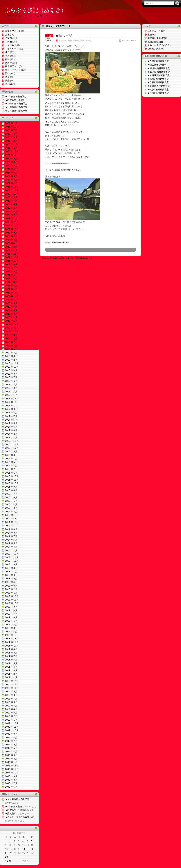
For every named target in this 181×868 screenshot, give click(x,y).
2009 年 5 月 (11, 748)
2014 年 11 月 (12, 522)
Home (49, 26)
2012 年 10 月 (12, 603)
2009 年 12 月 (12, 723)
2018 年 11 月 (12, 363)
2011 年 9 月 (11, 649)
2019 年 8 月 (11, 339)
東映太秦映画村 (155, 42)
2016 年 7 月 (11, 459)
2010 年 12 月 (12, 681)
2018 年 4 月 (11, 385)
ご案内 (8, 38)
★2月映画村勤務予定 (16, 97)
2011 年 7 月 (11, 656)
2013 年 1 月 (11, 593)
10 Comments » (129, 40)
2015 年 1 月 (11, 515)
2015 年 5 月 (11, 501)
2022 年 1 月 (11, 250)
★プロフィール (63, 26)
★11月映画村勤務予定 (16, 107)
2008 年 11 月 (12, 769)
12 (28, 845)
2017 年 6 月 (11, 420)
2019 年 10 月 (12, 332)
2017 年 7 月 (11, 416)
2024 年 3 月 (11, 176)
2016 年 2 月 (11, 469)
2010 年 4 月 (11, 709)
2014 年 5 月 (11, 543)
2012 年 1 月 (11, 635)
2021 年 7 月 (11, 268)
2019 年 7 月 (11, 342)
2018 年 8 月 (11, 374)
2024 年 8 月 (11, 162)
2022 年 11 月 (12, 226)
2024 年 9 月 (11, 159)
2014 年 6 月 (11, 540)
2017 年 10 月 (12, 406)
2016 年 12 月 (12, 441)
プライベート (12, 49)
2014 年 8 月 (11, 533)
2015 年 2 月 (11, 512)
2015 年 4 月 (11, 504)
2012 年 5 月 (11, 621)
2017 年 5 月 (11, 423)
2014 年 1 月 (11, 550)
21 (6, 853)
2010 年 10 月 (12, 688)
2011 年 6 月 (11, 660)
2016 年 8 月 (11, 455)
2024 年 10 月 (12, 155)
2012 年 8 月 (11, 610)
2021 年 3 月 (11, 282)
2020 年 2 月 (11, 317)
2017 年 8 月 (11, 413)
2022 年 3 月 (11, 247)
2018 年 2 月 (11, 392)
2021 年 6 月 (11, 272)
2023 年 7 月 (11, 201)
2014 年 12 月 (12, 519)
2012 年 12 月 (12, 596)
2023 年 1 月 (11, 219)
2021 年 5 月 (11, 275)
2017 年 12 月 (12, 399)
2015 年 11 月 (12, 480)
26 (28, 853)
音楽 (7, 77)
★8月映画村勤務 (14, 807)
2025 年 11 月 (12, 127)
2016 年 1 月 (11, 473)
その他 (8, 42)
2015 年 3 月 (11, 508)
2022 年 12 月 (12, 222)
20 (32, 849)
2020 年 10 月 (12, 300)
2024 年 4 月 (11, 173)
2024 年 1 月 (11, 183)
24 (19, 853)
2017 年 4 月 (11, 427)
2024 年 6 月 (11, 166)
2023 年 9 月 (11, 197)
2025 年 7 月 (11, 130)
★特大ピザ (64, 36)
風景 (7, 81)
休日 (7, 52)
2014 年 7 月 (11, 536)
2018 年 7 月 (11, 377)
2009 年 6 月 (11, 745)
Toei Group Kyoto (66, 258)
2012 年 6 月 (11, 617)
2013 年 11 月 (12, 557)
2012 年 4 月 (11, 625)
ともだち (10, 45)
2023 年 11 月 (12, 190)
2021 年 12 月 (12, 254)
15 (11, 849)
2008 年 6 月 (11, 787)
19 (28, 849)
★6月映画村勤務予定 (158, 82)
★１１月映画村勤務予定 (17, 799)
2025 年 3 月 (11, 141)
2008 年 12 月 (12, 766)
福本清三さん (12, 66)
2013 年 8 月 (11, 568)
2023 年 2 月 (11, 215)
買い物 (8, 73)
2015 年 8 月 (11, 490)
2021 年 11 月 (12, 257)
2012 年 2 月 (11, 632)
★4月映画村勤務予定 (158, 90)
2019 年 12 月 (12, 325)
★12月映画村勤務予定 (16, 104)
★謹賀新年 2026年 (15, 100)
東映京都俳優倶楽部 (157, 38)
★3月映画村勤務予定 (158, 93)
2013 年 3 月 (11, 586)
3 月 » (25, 861)
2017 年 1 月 (11, 437)
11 (24, 845)
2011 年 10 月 (12, 646)
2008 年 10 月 (12, 773)
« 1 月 (8, 861)
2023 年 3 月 (11, 212)
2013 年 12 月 (12, 554)
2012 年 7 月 (11, 614)
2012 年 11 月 (12, 600)
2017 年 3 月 (11, 430)
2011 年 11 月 (12, 642)
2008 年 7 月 (11, 783)
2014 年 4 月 (11, 547)
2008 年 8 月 (11, 780)
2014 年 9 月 (11, 529)
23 (15, 853)
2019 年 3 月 (11, 356)
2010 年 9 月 (11, 692)
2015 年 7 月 (11, 494)
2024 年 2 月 (11, 180)
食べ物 (8, 84)
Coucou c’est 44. (156, 49)
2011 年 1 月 (11, 677)
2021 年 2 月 (11, 286)
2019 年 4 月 (11, 353)
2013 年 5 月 (11, 579)
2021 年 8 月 (11, 264)
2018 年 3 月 (11, 388)
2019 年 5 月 (11, 349)
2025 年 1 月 (11, 148)
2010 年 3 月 (11, 713)
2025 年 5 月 (11, 137)
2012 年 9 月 (11, 607)
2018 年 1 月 (11, 395)
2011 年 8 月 (11, 653)
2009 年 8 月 (11, 738)
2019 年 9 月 (11, 335)
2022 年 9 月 (11, 233)
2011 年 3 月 (11, 670)
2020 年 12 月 (12, 293)
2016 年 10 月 (12, 448)
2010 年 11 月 (12, 685)
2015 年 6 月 (11, 497)
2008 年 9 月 (11, 776)
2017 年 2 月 (11, 434)
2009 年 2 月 (11, 759)
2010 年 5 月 (11, 706)
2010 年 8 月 (11, 695)
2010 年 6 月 (11, 702)
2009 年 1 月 (11, 762)
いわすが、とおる (156, 31)
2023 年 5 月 (11, 204)
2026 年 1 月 (11, 123)
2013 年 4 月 (11, 582)
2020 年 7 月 (11, 307)
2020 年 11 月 (12, 296)
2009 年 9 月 (11, 734)
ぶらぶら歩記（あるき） (36, 10)
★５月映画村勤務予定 (159, 86)
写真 (7, 56)
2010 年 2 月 (11, 716)
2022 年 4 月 (11, 243)
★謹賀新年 (11, 810)
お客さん (10, 35)
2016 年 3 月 (11, 466)
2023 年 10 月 (12, 194)
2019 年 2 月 (11, 360)
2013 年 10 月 (12, 561)
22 (11, 853)
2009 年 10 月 (12, 730)
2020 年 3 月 (11, 314)
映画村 (8, 63)
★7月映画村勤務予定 (158, 79)
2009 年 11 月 (12, 727)
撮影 (7, 59)
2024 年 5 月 (11, 169)
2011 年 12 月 (12, 639)
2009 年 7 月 (11, 741)
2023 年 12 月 (12, 187)
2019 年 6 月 (11, 346)
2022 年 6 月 (11, 240)
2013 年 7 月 (11, 572)
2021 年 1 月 (11, 289)
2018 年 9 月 (11, 370)
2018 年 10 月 (12, 367)
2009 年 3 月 (11, 755)
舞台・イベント (13, 70)
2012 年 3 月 (11, 628)
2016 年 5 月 (11, 462)
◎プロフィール (13, 31)
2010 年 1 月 (11, 720)
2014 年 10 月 (12, 526)
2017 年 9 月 (11, 409)
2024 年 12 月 (12, 151)
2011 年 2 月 (11, 674)
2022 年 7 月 (11, 236)
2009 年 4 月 (11, 752)
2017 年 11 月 (12, 402)
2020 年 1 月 (11, 321)
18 (24, 849)
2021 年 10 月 (12, 261)
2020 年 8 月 (11, 303)
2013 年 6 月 (11, 575)
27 (32, 853)
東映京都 (152, 35)
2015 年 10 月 (12, 483)
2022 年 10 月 (12, 229)
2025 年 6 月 (11, 134)
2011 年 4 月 (11, 667)
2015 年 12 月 (12, 476)
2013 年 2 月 (11, 589)
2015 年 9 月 (11, 487)
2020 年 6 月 (11, 310)
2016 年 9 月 (11, 451)
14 (6, 849)
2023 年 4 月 (11, 208)
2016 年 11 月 (12, 444)
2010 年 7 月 (11, 699)
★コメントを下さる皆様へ (18, 817)
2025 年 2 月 (11, 144)
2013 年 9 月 (11, 564)
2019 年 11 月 (12, 328)
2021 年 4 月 (11, 279)
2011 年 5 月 (11, 663)
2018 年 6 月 (11, 381)
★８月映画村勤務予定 (16, 111)
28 (6, 857)
